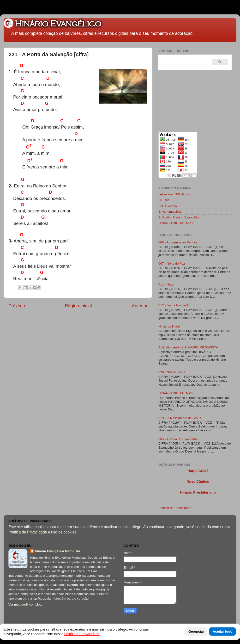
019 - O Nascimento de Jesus (180, 418)
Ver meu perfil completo (25, 604)
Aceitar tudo (222, 632)
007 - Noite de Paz (172, 263)
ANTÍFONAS (168, 206)
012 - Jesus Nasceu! (173, 305)
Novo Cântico (198, 482)
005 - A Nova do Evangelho (178, 439)
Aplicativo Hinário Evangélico (179, 217)
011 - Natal (166, 284)
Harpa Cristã (198, 471)
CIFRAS (164, 200)
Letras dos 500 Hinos (174, 194)
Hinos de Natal (169, 326)
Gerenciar (196, 632)
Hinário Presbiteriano (198, 492)
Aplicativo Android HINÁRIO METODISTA (188, 347)
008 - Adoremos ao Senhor (178, 242)
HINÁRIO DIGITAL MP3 (176, 223)
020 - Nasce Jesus (172, 372)
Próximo (17, 306)
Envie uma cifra (170, 212)
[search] (185, 62)
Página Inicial (78, 306)
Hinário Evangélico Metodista (57, 551)
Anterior (140, 306)
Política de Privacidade (175, 508)
